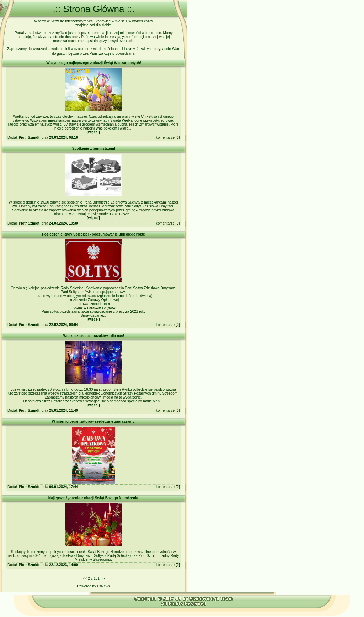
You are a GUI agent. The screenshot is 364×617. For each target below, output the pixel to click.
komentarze (165, 138)
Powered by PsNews (93, 586)
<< (85, 578)
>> (103, 578)
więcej (93, 132)
